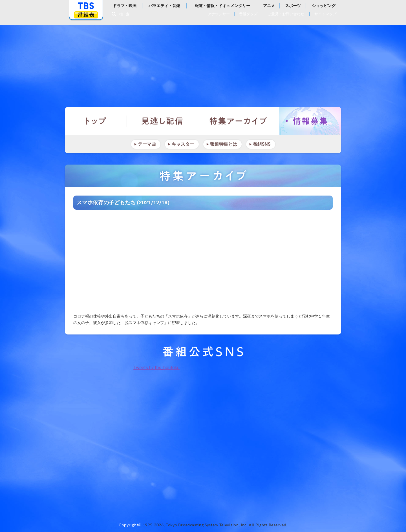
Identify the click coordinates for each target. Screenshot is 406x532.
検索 (126, 14)
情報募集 (310, 121)
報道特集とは (224, 144)
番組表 (86, 15)
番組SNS (262, 144)
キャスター (183, 144)
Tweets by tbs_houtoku (156, 368)
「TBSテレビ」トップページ (86, 6)
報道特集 (203, 63)
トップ (96, 121)
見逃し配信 (162, 121)
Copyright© (130, 525)
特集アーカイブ (238, 121)
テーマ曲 (147, 144)
